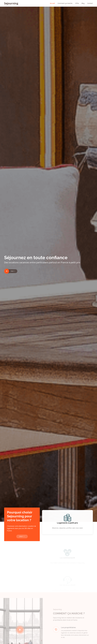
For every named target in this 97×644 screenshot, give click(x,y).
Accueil (52, 3)
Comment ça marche (65, 3)
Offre (77, 3)
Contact (90, 3)
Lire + (22, 538)
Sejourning (11, 3)
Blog (83, 3)
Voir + (13, 271)
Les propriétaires (68, 630)
